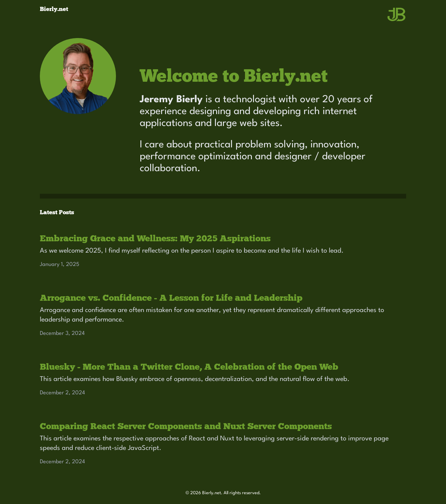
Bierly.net (54, 9)
